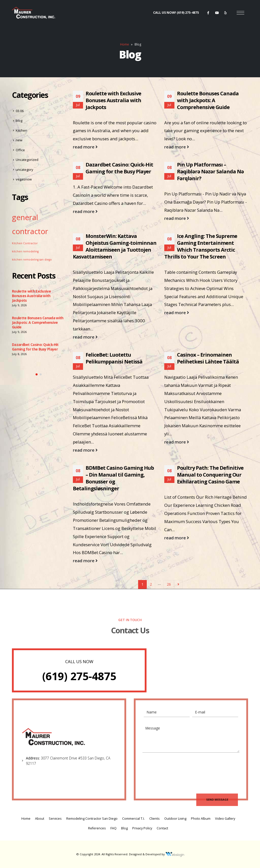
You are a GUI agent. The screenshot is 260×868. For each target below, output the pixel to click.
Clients (155, 819)
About (40, 819)
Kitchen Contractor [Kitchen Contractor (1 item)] (25, 243)
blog (19, 120)
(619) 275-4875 (79, 676)
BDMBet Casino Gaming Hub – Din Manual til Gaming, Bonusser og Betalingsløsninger (113, 478)
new (19, 140)
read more (85, 147)
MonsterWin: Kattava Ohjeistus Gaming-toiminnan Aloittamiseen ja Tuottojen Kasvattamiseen (115, 246)
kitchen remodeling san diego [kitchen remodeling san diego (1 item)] (32, 260)
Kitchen (21, 130)
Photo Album (201, 819)
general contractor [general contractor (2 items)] (30, 224)
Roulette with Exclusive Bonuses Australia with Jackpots (113, 100)
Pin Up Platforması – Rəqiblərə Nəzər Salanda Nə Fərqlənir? (210, 171)
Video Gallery (225, 819)
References (97, 828)
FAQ (113, 828)
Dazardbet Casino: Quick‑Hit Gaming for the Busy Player (119, 168)
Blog (124, 828)
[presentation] (182, 770)
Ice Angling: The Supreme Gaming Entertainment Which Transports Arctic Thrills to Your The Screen (201, 246)
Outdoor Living (175, 819)
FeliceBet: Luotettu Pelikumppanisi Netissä (114, 358)
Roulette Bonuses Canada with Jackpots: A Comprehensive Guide (208, 100)
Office (20, 150)
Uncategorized (27, 160)
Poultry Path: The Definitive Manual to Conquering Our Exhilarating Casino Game (210, 475)
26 (169, 584)
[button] (37, 374)
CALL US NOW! (176, 13)
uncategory (25, 170)
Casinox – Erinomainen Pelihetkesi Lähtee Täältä (208, 358)
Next (178, 584)
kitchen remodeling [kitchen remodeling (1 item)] (25, 251)
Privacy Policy (142, 828)
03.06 (20, 111)
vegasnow (24, 179)
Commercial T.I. (133, 819)
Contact (162, 828)
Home (125, 44)
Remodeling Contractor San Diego (92, 819)
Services (55, 819)
